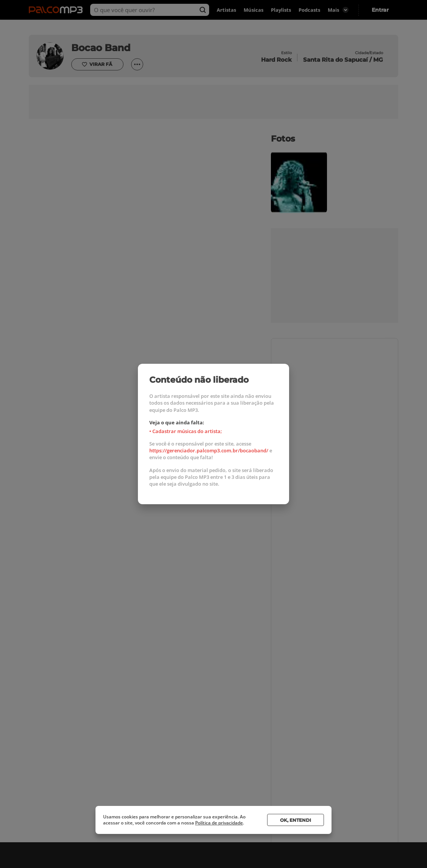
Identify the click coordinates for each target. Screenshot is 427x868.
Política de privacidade (219, 823)
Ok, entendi (296, 820)
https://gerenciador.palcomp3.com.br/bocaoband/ (209, 450)
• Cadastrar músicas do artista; (186, 431)
